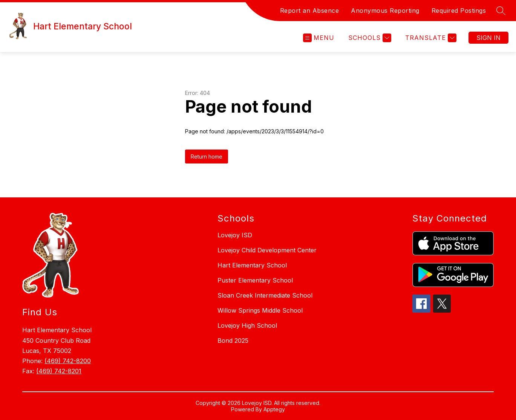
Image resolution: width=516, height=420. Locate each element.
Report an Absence (310, 11)
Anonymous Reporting (385, 11)
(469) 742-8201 (59, 371)
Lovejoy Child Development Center (267, 250)
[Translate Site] (430, 38)
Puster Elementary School (255, 280)
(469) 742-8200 (68, 361)
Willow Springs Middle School (260, 310)
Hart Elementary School (252, 265)
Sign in (488, 38)
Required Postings (459, 11)
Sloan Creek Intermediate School (265, 295)
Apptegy (274, 409)
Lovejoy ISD (235, 235)
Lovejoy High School (247, 325)
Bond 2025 (233, 341)
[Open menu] (319, 38)
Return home (207, 157)
